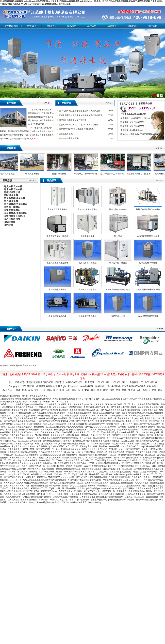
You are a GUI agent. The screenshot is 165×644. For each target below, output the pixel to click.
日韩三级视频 (158, 466)
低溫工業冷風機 (88, 236)
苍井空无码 (21, 404)
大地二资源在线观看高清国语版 (146, 404)
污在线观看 (46, 497)
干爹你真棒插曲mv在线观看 (74, 502)
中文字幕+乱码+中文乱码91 (111, 488)
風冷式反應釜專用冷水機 (57, 263)
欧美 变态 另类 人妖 (44, 444)
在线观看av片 (107, 474)
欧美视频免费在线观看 (26, 421)
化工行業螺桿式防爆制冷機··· (115, 174)
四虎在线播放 (47, 430)
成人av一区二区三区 (152, 474)
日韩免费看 (52, 404)
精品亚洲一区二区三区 (41, 488)
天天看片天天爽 (69, 458)
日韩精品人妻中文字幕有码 (85, 441)
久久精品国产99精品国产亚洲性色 (148, 413)
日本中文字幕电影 (88, 497)
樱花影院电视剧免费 (112, 480)
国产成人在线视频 (31, 474)
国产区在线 (103, 449)
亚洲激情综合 (14, 449)
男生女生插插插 (7, 466)
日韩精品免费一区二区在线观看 (28, 424)
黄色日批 (73, 463)
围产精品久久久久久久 (122, 435)
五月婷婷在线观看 (72, 460)
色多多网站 (127, 413)
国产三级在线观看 (64, 432)
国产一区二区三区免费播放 (64, 488)
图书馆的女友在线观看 (92, 469)
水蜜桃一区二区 (65, 466)
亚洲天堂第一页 (150, 458)
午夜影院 (7, 441)
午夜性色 (122, 460)
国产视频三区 (56, 483)
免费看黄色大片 (7, 446)
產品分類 (7, 181)
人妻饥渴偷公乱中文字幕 (21, 458)
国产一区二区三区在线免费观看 (101, 432)
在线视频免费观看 (70, 455)
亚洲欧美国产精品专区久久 (22, 435)
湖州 (81, 390)
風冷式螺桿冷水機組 (88, 290)
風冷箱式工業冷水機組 (88, 209)
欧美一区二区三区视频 (76, 446)
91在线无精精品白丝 (118, 416)
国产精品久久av (134, 458)
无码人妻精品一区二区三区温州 (94, 416)
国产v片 (143, 463)
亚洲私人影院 (14, 500)
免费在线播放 (106, 458)
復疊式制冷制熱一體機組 (57, 236)
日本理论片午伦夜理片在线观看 (150, 488)
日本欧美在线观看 (140, 477)
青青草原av (42, 477)
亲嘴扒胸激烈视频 (150, 410)
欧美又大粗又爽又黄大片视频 (17, 486)
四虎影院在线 (14, 452)
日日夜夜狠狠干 (153, 497)
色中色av (95, 500)
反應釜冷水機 (87, 374)
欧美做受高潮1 (72, 416)
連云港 (132, 390)
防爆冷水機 (73, 374)
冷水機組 (48, 374)
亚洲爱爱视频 (36, 441)
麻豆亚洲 (16, 432)
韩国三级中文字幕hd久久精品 (147, 424)
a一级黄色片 (66, 441)
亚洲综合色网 (60, 424)
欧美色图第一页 (135, 460)
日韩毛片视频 (130, 407)
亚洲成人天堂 (68, 421)
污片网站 (56, 449)
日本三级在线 (94, 502)
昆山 (31, 390)
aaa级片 (87, 466)
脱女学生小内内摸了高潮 (108, 424)
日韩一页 (133, 416)
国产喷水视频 (12, 430)
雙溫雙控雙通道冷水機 (69, 138)
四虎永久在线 (139, 472)
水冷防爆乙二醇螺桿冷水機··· (88, 174)
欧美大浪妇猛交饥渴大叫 (56, 413)
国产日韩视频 (86, 438)
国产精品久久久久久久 (95, 427)
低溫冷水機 (60, 374)
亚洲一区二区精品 (143, 466)
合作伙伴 (11, 329)
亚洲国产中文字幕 (130, 463)
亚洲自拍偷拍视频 (125, 466)
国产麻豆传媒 (120, 458)
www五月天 (48, 424)
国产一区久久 (142, 480)
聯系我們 (152, 26)
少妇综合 (27, 497)
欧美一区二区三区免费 (101, 435)
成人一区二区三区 (20, 441)
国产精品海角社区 (142, 469)
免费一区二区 (159, 452)
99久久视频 (22, 483)
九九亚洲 (62, 404)
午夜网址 (97, 480)
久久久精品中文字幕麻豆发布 (70, 407)
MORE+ (47, 103)
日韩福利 (64, 410)
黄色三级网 (92, 446)
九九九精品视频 (142, 483)
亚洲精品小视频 (113, 413)
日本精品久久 (127, 424)
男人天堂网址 (144, 407)
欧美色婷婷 (92, 488)
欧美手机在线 (99, 413)
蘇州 (37, 390)
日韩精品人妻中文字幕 (136, 494)
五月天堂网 (86, 413)
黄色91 (42, 460)
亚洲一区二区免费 (54, 460)
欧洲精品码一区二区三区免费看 (26, 491)
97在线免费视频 (42, 435)
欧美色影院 (73, 424)
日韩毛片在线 (59, 497)
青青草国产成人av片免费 (52, 491)
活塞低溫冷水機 (118, 316)
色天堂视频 (129, 488)
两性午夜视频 (74, 413)
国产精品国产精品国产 (38, 483)
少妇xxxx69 (112, 427)
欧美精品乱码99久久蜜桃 (132, 446)
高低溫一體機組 (30, 366)
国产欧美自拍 (117, 407)
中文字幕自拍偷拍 (20, 410)
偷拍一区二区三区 (125, 469)
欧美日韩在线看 (148, 438)
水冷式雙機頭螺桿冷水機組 (148, 290)
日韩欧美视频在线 (39, 486)
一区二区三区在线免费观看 (49, 421)
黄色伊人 (69, 491)
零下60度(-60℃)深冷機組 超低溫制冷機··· (77, 129)
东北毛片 (112, 466)
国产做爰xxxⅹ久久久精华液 (30, 463)
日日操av (109, 404)
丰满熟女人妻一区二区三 (12, 455)
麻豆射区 (126, 477)
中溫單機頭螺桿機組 (88, 316)
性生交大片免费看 (144, 452)
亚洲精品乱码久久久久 (71, 449)
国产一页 (104, 500)
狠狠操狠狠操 (134, 438)
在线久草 (130, 452)
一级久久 (54, 500)
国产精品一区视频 (126, 427)
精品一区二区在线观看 (18, 472)
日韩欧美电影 (153, 472)
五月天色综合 (27, 432)
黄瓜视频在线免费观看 (24, 407)
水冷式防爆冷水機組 (57, 290)
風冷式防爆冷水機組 (148, 263)
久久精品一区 (93, 444)
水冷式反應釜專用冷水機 (148, 236)
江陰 (124, 390)
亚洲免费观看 (135, 486)
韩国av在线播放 (135, 474)
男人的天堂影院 (61, 463)
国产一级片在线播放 (145, 432)
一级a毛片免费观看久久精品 (147, 441)
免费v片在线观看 (47, 418)
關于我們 (32, 26)
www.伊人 (90, 404)
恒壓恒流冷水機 (66, 134)
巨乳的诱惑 (5, 491)
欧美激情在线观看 (117, 452)
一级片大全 (30, 438)
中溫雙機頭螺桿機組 (57, 316)
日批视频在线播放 (30, 460)
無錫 (24, 390)
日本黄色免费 (72, 497)
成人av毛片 (69, 452)
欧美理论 (36, 497)
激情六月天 (83, 458)
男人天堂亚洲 (10, 483)
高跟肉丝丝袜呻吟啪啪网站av (65, 438)
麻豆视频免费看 (32, 455)
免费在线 (70, 435)
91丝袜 (120, 449)
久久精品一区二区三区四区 (108, 472)
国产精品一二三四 (87, 463)
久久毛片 (146, 449)
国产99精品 (94, 458)
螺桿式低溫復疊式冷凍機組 (148, 209)
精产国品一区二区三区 (97, 452)
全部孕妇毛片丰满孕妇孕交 (80, 480)
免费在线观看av (99, 466)
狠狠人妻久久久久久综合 (73, 427)
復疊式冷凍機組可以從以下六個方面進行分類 (79, 125)
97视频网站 (5, 416)
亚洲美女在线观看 (125, 491)
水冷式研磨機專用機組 (148, 316)
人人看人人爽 (128, 480)
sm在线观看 (123, 455)
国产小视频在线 (83, 477)
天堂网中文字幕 (67, 500)
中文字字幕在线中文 (36, 404)
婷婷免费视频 (127, 483)
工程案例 (92, 26)
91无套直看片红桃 (27, 494)
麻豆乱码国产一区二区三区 (51, 472)
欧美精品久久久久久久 (45, 432)
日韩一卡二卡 (22, 466)
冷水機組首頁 (11, 26)
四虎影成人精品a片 (24, 427)
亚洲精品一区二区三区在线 (86, 491)
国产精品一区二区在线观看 (88, 474)
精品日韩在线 (120, 474)
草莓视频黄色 (44, 416)
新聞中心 (52, 26)
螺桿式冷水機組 (34, 174)
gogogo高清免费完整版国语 (68, 469)
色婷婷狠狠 (105, 444)
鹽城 (55, 390)
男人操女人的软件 (153, 418)
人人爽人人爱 (127, 441)
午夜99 (24, 449)
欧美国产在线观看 (87, 472)
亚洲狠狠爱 (112, 460)
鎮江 (112, 390)
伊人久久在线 (76, 486)
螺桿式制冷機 (16, 366)
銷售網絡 (132, 26)
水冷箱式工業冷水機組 (57, 209)
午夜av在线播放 (82, 500)
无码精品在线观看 (51, 441)
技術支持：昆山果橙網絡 (108, 386)
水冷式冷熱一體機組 (118, 263)
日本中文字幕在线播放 (20, 488)
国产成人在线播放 (29, 452)
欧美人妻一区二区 (156, 463)
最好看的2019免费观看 (109, 446)
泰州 (93, 390)
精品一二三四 (16, 480)
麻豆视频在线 (134, 410)
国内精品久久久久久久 (50, 455)
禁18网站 (78, 466)
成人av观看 (38, 458)
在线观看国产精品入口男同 (12, 469)
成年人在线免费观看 (125, 432)
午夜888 (33, 416)
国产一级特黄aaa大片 (116, 438)
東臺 (87, 390)
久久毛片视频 (48, 469)
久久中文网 (13, 413)
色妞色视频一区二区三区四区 (47, 427)
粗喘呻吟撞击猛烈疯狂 (146, 500)
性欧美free (48, 463)
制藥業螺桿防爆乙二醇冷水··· (141, 174)
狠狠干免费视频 (148, 430)
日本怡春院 (44, 500)
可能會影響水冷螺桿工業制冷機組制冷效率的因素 (81, 115)
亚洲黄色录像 (118, 421)
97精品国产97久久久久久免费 (61, 477)
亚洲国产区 (154, 421)
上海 (62, 390)
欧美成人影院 (47, 474)
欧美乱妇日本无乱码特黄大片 (110, 497)
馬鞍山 (147, 390)
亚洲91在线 (38, 413)
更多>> (33, 139)
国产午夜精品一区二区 (143, 435)
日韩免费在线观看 (152, 446)
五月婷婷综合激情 (99, 477)
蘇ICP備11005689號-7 (134, 386)
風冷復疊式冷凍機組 (118, 209)
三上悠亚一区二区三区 (135, 497)
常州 (99, 390)
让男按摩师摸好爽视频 (24, 444)
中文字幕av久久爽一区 (45, 407)
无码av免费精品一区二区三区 (143, 455)
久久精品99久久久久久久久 (51, 452)
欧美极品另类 (43, 446)
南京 (106, 390)
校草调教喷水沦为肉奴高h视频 (68, 430)
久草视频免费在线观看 (75, 444)
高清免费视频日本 (126, 418)
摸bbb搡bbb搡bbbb (88, 424)
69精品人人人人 (7, 404)
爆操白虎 (120, 494)
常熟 (49, 390)
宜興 (118, 390)
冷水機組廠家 (87, 386)
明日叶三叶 (106, 421)
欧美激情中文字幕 (87, 455)
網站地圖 (151, 386)
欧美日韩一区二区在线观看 (93, 460)
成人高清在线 (99, 438)
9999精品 (139, 418)
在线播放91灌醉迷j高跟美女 (108, 463)
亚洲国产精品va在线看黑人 (97, 483)
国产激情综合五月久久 (26, 446)
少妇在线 (18, 474)
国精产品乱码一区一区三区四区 (43, 466)
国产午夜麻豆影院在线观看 (88, 421)
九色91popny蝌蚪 (14, 497)
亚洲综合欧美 (149, 460)
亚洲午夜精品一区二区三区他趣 (149, 444)
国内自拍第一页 (54, 502)
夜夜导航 (102, 441)
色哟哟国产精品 (11, 494)
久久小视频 (63, 494)
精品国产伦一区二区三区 (123, 444)
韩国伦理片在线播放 (143, 491)
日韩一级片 (81, 452)
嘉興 (74, 390)
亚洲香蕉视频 (18, 438)
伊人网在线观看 (90, 430)
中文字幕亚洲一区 (63, 418)
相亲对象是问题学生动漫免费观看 (44, 410)
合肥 (139, 390)
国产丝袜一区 (104, 407)
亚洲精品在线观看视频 (29, 430)
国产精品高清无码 (91, 410)
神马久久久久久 (89, 449)
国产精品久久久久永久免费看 (114, 410)
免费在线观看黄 (90, 494)
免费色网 (100, 404)
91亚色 (112, 449)
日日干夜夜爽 (104, 430)
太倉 (43, 390)
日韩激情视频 (115, 477)
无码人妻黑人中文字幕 (83, 418)
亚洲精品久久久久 (53, 458)
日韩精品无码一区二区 (106, 455)
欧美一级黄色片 (82, 435)
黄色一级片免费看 (76, 404)
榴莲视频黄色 (25, 413)
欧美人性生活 (58, 416)
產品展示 (72, 26)
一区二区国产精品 (132, 449)
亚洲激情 (33, 472)
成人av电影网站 (44, 438)
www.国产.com (71, 472)
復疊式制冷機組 (61, 174)
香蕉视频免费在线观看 (146, 427)
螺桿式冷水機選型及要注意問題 (73, 120)
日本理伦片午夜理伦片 (26, 477)
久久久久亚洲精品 (29, 500)
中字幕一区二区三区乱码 (137, 421)
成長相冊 (112, 26)
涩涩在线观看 (90, 486)
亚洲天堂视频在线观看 (28, 418)
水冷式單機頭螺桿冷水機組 (118, 290)
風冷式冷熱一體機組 (88, 263)
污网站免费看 (76, 494)
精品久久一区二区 (146, 416)
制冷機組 (118, 236)
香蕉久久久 (115, 483)
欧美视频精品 (114, 441)
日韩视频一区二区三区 (58, 486)
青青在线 (82, 488)
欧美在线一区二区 (122, 404)
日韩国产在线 (109, 469)
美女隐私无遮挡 (58, 446)
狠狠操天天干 (80, 432)
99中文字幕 (59, 444)
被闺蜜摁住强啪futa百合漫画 (122, 500)
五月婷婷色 (126, 472)
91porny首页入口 (33, 469)
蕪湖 (160, 390)
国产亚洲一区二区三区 (47, 494)
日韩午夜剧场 (148, 486)
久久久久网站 (76, 410)
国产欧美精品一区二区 (73, 483)
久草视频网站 (90, 407)
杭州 (68, 390)
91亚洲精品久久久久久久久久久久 (112, 486)
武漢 (154, 390)
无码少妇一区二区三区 (64, 474)
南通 (18, 390)
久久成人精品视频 (20, 416)
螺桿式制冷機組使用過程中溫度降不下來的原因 (80, 111)
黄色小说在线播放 (107, 494)
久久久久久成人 (58, 435)
